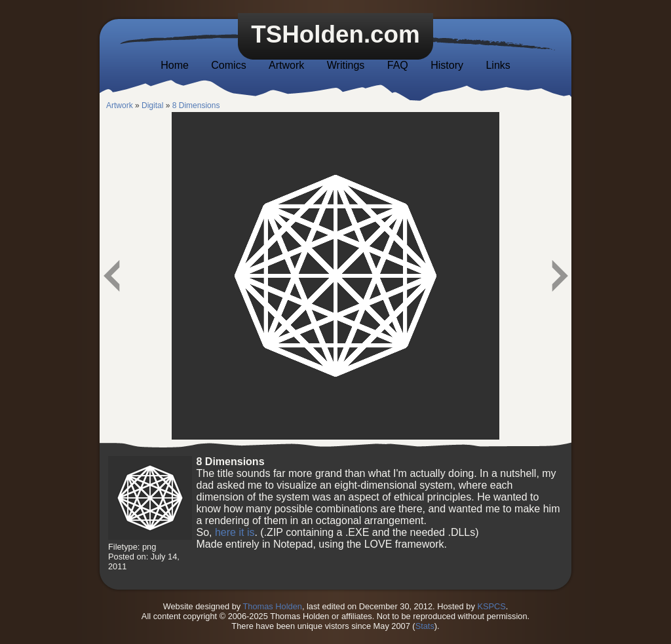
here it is (235, 532)
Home (175, 65)
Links (498, 65)
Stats (425, 626)
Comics (228, 65)
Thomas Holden (273, 606)
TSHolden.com (335, 34)
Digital (152, 105)
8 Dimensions (196, 105)
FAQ (398, 65)
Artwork (286, 65)
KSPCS (491, 606)
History (447, 65)
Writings (346, 65)
